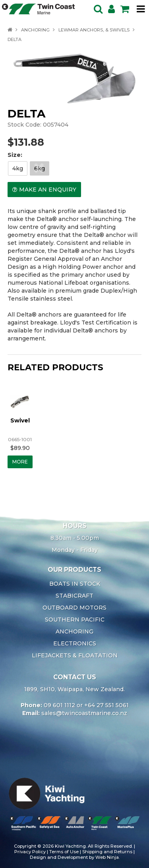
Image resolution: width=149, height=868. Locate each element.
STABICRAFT (74, 596)
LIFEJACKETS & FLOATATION (75, 655)
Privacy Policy (30, 852)
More (20, 462)
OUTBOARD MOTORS (74, 608)
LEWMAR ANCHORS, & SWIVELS (94, 30)
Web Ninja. (107, 857)
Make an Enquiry (48, 190)
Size (14, 155)
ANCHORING (35, 30)
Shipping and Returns (107, 852)
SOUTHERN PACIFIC (75, 620)
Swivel (20, 420)
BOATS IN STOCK (75, 584)
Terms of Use (64, 852)
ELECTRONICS (75, 643)
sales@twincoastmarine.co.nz (84, 713)
